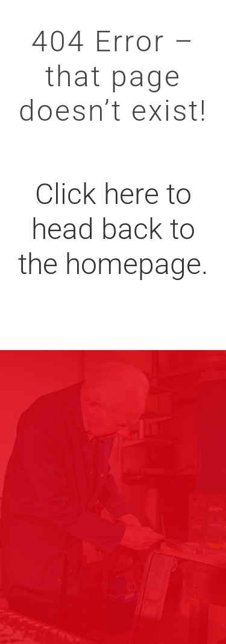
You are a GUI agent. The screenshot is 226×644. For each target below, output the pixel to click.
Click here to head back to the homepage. (113, 229)
